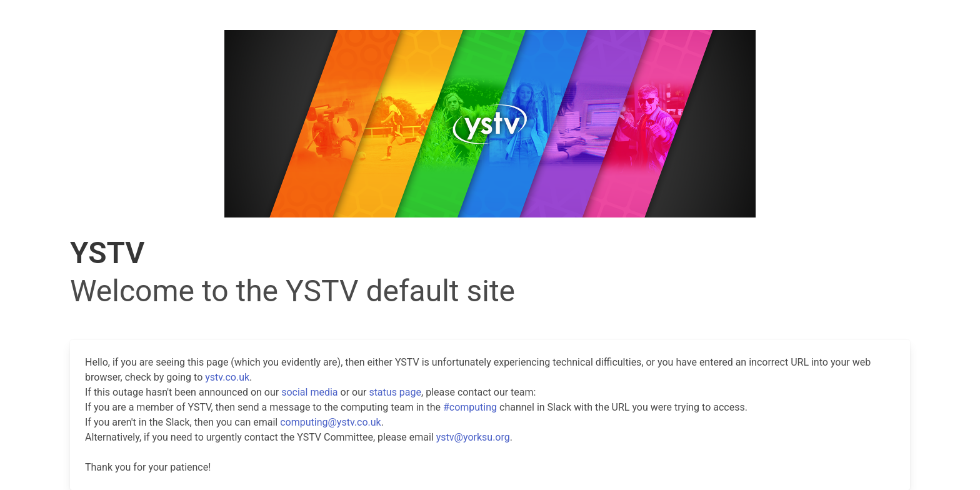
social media (309, 392)
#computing (470, 407)
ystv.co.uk (227, 377)
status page (395, 392)
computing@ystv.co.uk (331, 422)
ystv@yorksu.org (473, 437)
